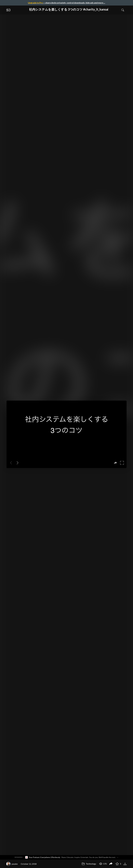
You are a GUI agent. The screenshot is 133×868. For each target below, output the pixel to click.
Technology (89, 864)
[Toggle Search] (123, 10)
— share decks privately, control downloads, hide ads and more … (66, 3)
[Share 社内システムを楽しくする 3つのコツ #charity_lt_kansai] (111, 864)
